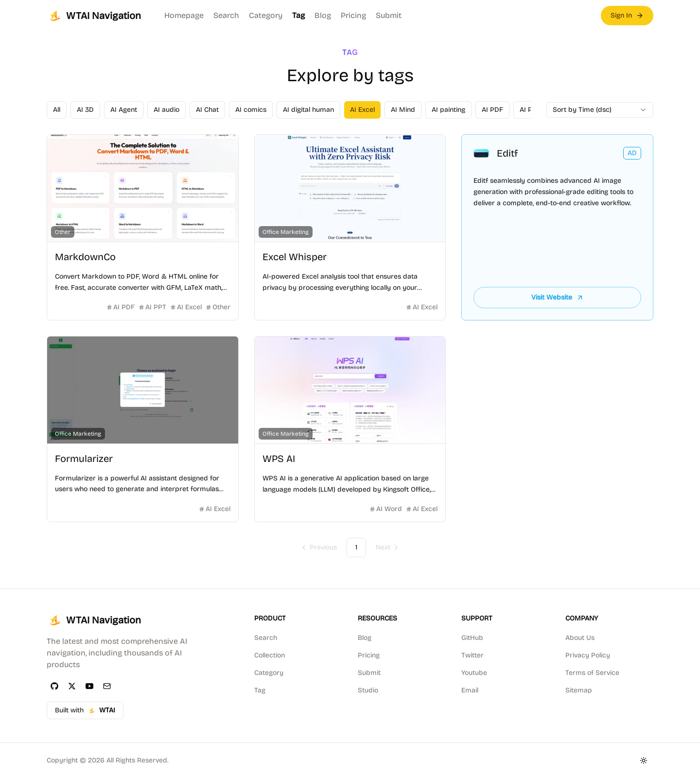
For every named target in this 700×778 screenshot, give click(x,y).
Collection (270, 655)
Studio (368, 690)
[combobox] (600, 110)
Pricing (353, 15)
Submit (389, 15)
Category (266, 15)
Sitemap (579, 690)
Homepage (184, 15)
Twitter (472, 655)
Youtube (474, 673)
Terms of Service (592, 673)
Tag (298, 15)
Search (226, 15)
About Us (580, 638)
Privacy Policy (588, 655)
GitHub (472, 638)
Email (470, 690)
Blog (323, 15)
